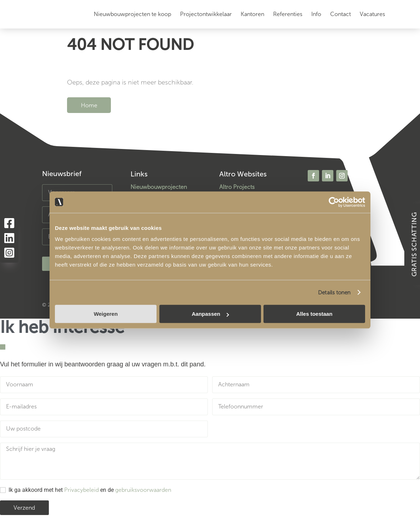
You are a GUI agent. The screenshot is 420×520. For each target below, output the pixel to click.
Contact (340, 14)
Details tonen (334, 293)
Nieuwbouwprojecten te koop (132, 14)
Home (89, 105)
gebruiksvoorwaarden (143, 490)
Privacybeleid (81, 490)
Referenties (288, 14)
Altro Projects (237, 187)
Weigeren (106, 314)
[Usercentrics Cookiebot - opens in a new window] (334, 202)
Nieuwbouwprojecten (159, 187)
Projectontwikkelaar (206, 14)
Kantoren (252, 14)
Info (316, 14)
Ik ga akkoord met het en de (90, 490)
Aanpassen (210, 314)
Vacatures (372, 14)
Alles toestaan (314, 314)
